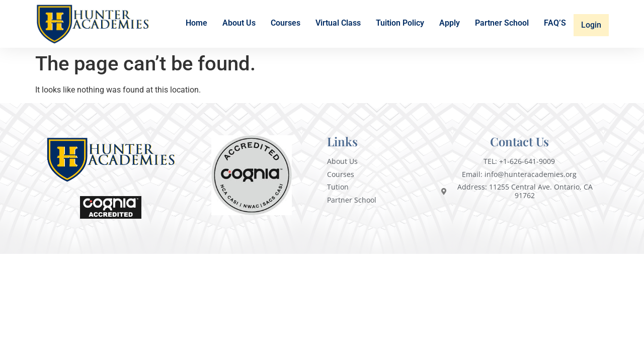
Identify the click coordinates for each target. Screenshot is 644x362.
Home (197, 25)
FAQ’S (556, 25)
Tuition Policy (401, 25)
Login (592, 25)
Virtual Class (339, 25)
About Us (240, 25)
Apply (451, 25)
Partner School (503, 25)
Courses (287, 25)
